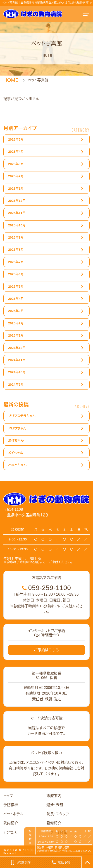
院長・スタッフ (58, 814)
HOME (11, 80)
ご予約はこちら (47, 650)
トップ (8, 796)
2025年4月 (16, 299)
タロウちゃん (17, 428)
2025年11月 (17, 213)
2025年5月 (16, 287)
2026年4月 (16, 152)
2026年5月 (16, 140)
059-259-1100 (46, 588)
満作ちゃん (16, 441)
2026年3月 (16, 164)
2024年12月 (17, 348)
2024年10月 (17, 372)
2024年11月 (17, 360)
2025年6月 (16, 274)
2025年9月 (16, 238)
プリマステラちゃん (22, 416)
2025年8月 (16, 250)
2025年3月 (16, 311)
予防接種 (11, 805)
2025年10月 (17, 225)
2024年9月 (16, 385)
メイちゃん (16, 453)
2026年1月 (16, 189)
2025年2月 (16, 323)
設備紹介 (54, 823)
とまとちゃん (17, 465)
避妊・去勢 (55, 805)
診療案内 (54, 796)
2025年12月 (17, 201)
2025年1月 (16, 336)
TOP (87, 862)
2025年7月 (16, 262)
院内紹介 (11, 823)
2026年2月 (16, 176)
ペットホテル (13, 814)
